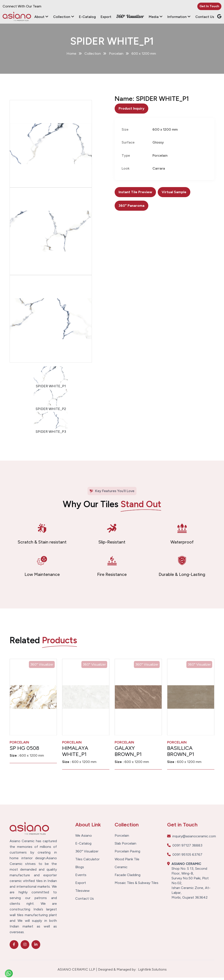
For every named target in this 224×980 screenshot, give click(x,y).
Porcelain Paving (127, 854)
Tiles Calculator (87, 862)
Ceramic (121, 870)
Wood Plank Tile (127, 862)
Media (156, 17)
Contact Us (205, 17)
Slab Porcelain (125, 846)
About (41, 17)
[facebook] (14, 947)
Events (81, 878)
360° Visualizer (130, 16)
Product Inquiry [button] (131, 111)
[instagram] (25, 947)
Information (179, 17)
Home (71, 56)
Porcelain (122, 838)
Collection (64, 17)
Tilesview (82, 893)
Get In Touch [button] (209, 6)
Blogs (80, 870)
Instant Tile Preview (135, 195)
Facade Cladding (128, 878)
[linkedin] (36, 947)
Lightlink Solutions (152, 972)
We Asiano (84, 838)
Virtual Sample (174, 195)
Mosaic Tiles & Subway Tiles (136, 885)
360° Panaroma (131, 208)
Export (106, 17)
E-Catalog (87, 17)
